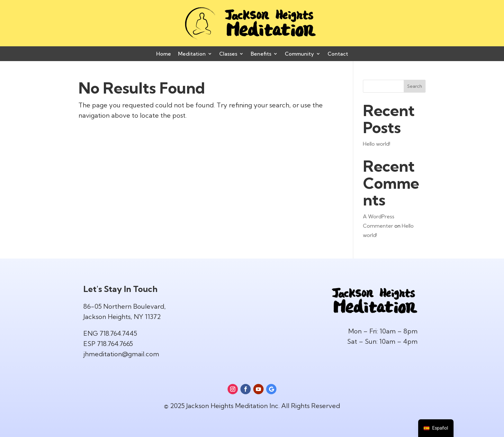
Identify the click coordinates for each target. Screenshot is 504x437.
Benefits (261, 54)
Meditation (192, 54)
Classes (228, 54)
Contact (338, 54)
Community (299, 54)
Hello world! (377, 144)
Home (164, 54)
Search (415, 86)
